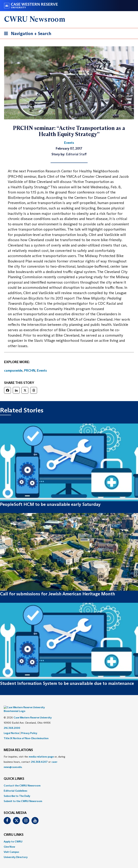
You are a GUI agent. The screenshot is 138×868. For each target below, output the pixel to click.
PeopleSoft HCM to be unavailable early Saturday (50, 504)
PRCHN (30, 371)
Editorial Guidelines (15, 785)
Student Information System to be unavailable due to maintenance (67, 683)
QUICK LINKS (14, 773)
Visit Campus (11, 846)
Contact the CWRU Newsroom (22, 780)
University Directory (16, 852)
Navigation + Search (26, 34)
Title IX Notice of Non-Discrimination (26, 733)
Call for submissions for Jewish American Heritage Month (58, 594)
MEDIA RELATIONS (18, 745)
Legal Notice (11, 728)
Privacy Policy (29, 728)
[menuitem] (69, 780)
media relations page (41, 751)
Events (42, 371)
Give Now (9, 841)
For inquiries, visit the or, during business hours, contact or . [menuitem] (34, 756)
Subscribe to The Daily (17, 790)
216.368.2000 (12, 722)
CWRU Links (14, 829)
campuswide (13, 371)
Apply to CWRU (13, 836)
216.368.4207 (39, 756)
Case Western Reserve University (33, 712)
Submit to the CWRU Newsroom (23, 796)
